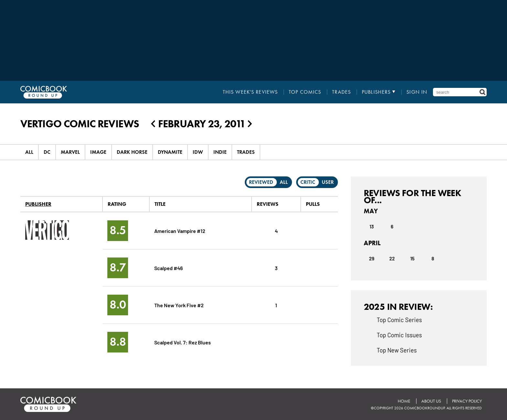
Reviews (268, 204)
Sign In (417, 92)
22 (392, 258)
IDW (198, 152)
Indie (220, 152)
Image (98, 152)
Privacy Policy (467, 401)
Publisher (38, 204)
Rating (117, 204)
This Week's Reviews (250, 92)
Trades (341, 92)
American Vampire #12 (180, 231)
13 (372, 226)
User (328, 182)
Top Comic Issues (399, 335)
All (29, 152)
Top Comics (305, 92)
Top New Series (397, 350)
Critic (308, 182)
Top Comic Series (399, 320)
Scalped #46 (168, 268)
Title (160, 204)
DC (47, 152)
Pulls (313, 204)
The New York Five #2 (179, 305)
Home (404, 401)
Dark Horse (132, 152)
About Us (431, 401)
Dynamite (170, 152)
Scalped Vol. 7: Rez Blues (183, 342)
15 (412, 258)
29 (372, 258)
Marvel (70, 152)
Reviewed (261, 182)
